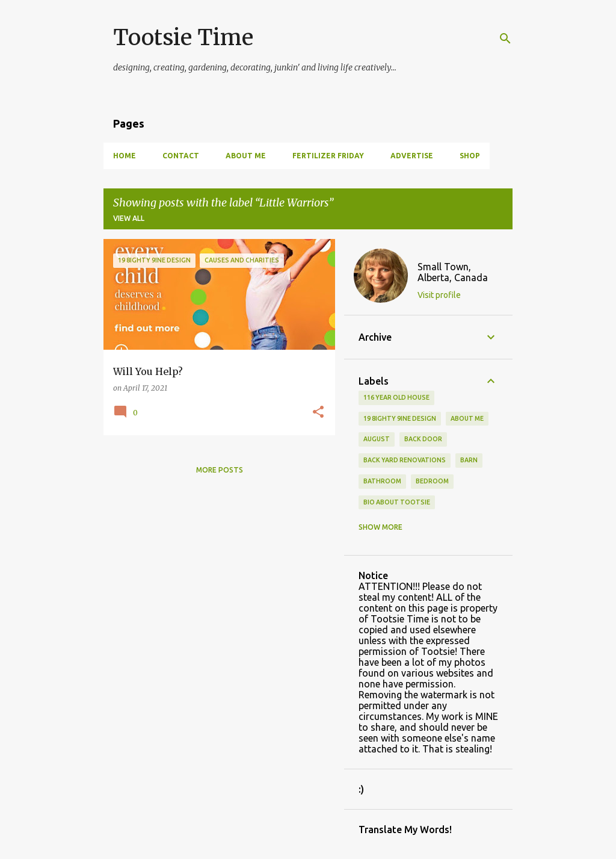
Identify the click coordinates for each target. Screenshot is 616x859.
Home (125, 156)
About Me (246, 156)
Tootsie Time (183, 38)
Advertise (412, 156)
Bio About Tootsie (397, 502)
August (377, 439)
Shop (470, 156)
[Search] (505, 39)
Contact (181, 156)
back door (423, 439)
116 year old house (396, 397)
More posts (220, 470)
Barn (469, 460)
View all (129, 218)
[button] (318, 413)
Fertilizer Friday (328, 156)
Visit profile (439, 295)
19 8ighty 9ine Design (400, 418)
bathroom (382, 481)
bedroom (432, 481)
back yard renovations (405, 460)
